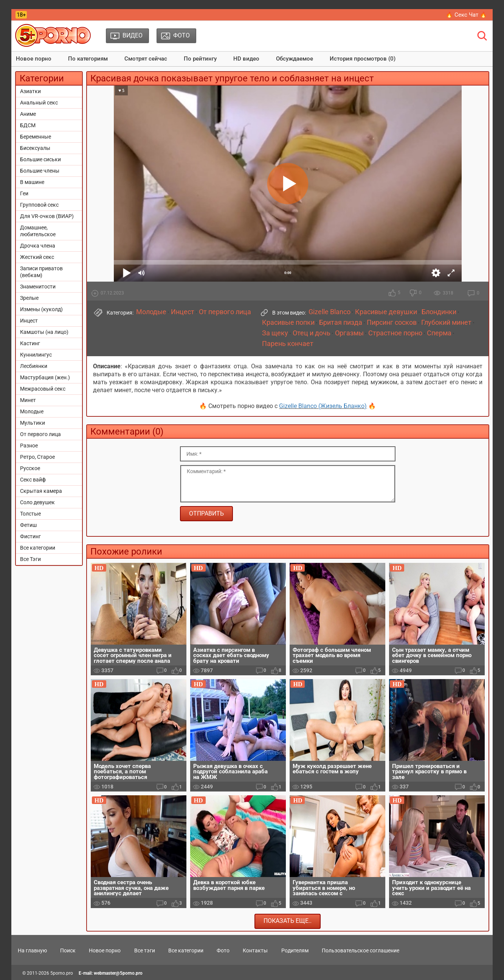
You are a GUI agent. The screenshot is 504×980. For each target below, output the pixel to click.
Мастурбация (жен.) (45, 377)
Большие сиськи (40, 159)
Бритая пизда (341, 323)
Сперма (439, 333)
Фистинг (30, 536)
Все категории (38, 548)
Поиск (68, 950)
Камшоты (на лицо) (44, 332)
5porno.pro (62, 973)
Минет (28, 400)
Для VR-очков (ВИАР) (47, 216)
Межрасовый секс (43, 389)
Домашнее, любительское (38, 231)
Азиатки (30, 91)
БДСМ (28, 125)
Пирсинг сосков (392, 323)
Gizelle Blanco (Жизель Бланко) (323, 406)
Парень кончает (288, 344)
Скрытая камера (41, 491)
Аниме (28, 114)
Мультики (33, 423)
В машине (32, 182)
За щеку (275, 333)
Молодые (32, 411)
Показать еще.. (288, 921)
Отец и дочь (312, 333)
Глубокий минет (446, 323)
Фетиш (28, 525)
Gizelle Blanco (330, 312)
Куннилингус (36, 355)
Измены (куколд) (41, 309)
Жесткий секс (37, 257)
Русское (30, 468)
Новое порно (34, 59)
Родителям (295, 950)
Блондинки (439, 312)
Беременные (36, 137)
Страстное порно (395, 333)
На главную (32, 950)
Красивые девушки (386, 312)
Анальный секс (39, 103)
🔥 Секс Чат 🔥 (466, 15)
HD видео (246, 59)
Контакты (255, 950)
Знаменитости (38, 287)
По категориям (88, 59)
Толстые (30, 514)
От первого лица (40, 434)
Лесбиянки (34, 366)
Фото (223, 950)
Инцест (29, 321)
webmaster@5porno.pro (118, 973)
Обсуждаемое (295, 59)
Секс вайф (33, 480)
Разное (29, 446)
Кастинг (30, 343)
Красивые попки (288, 323)
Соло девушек (37, 502)
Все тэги (145, 950)
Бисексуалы (35, 148)
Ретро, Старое (37, 457)
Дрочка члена (38, 246)
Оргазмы (349, 333)
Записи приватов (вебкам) (41, 272)
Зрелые (29, 298)
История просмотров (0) (363, 59)
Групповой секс (39, 205)
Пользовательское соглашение (361, 950)
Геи (24, 193)
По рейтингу (200, 59)
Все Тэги (30, 559)
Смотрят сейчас (146, 59)
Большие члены (40, 171)
